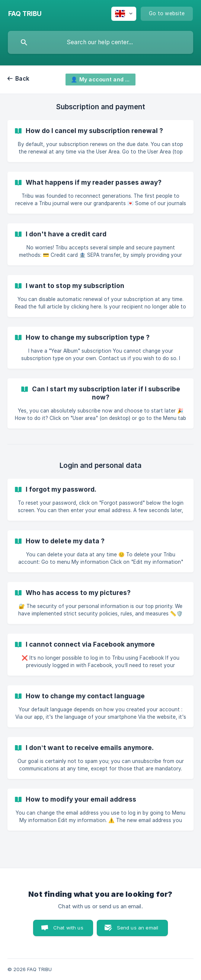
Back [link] (22, 79)
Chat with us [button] (68, 928)
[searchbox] (100, 42)
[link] (100, 141)
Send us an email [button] (138, 928)
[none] (25, 14)
